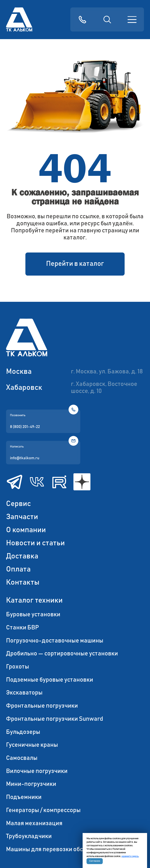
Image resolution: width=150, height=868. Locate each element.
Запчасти (22, 517)
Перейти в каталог (75, 264)
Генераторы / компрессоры (43, 810)
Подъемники (24, 797)
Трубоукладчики (29, 836)
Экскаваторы (24, 693)
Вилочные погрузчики (37, 771)
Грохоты (18, 667)
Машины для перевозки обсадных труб (60, 849)
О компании (26, 530)
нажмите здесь (130, 856)
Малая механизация (34, 823)
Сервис (18, 504)
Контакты (23, 582)
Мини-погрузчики (31, 784)
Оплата (18, 569)
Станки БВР (22, 628)
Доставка (22, 556)
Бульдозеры (23, 732)
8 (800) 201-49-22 (25, 427)
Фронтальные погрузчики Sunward (55, 719)
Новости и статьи (35, 543)
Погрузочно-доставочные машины (55, 641)
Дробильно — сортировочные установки (62, 654)
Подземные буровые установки (50, 680)
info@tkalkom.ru (25, 458)
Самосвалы (22, 758)
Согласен (95, 861)
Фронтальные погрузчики (42, 706)
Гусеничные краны (32, 745)
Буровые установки (33, 615)
